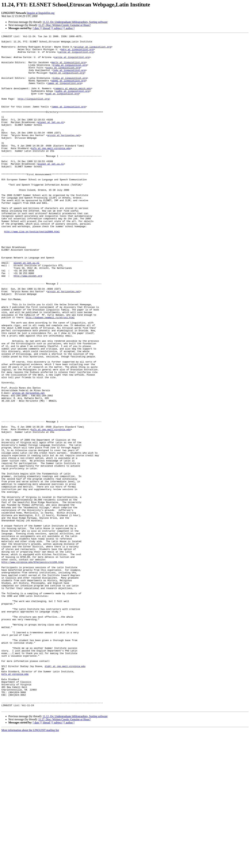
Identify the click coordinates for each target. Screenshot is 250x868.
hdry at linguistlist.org (77, 52)
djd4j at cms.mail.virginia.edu (65, 793)
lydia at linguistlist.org (70, 87)
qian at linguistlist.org (62, 106)
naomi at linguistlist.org (68, 90)
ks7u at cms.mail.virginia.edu (51, 171)
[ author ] (69, 28)
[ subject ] (58, 28)
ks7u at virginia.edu (15, 802)
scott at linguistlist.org (63, 74)
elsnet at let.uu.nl (51, 140)
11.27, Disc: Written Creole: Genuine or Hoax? (64, 25)
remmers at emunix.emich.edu (72, 99)
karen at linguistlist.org (67, 81)
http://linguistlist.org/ (34, 112)
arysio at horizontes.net (64, 155)
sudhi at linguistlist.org (72, 102)
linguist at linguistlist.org (41, 13)
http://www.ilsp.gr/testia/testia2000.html (32, 271)
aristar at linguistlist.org (93, 49)
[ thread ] (46, 28)
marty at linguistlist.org (68, 68)
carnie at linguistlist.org (76, 56)
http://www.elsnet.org (28, 324)
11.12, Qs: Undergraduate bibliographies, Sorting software (75, 22)
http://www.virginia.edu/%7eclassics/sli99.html (33, 668)
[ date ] (37, 28)
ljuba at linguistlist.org (70, 71)
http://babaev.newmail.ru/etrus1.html (50, 374)
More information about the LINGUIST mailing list (30, 865)
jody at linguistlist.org (69, 77)
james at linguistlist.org (64, 93)
